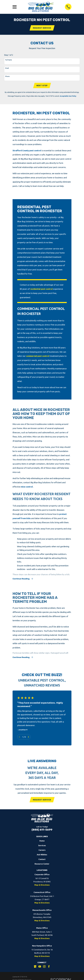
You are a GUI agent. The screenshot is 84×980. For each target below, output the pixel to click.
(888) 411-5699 (42, 831)
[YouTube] (40, 968)
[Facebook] (49, 968)
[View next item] (28, 738)
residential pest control (41, 289)
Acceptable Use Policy (68, 97)
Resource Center (42, 865)
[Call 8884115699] (68, 7)
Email (7, 68)
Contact (42, 861)
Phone (7, 77)
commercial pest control (38, 357)
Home (42, 842)
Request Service (42, 28)
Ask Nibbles (42, 856)
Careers (42, 851)
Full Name (9, 60)
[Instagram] (44, 968)
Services (42, 847)
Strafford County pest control (27, 151)
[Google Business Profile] (35, 968)
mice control (27, 487)
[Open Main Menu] (15, 7)
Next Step (42, 86)
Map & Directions (42, 886)
